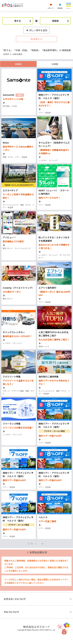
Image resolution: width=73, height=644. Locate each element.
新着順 (18, 64)
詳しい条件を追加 (36, 30)
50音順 (55, 64)
